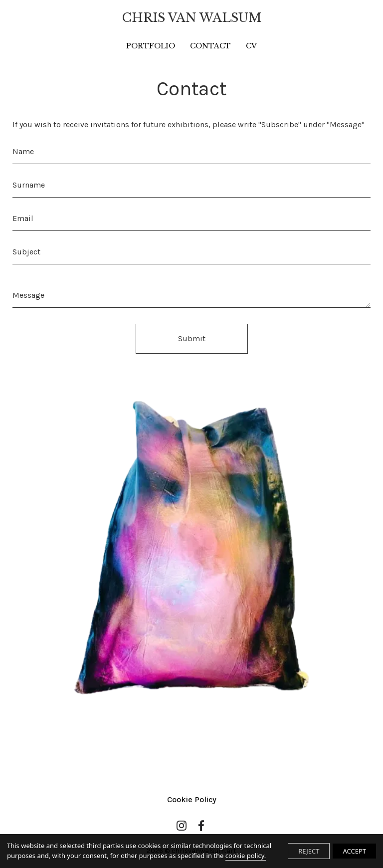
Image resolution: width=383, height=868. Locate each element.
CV (251, 46)
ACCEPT (354, 851)
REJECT (309, 851)
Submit (192, 338)
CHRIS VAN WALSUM (192, 18)
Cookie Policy (192, 799)
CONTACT (210, 46)
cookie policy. (246, 856)
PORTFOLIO (151, 46)
